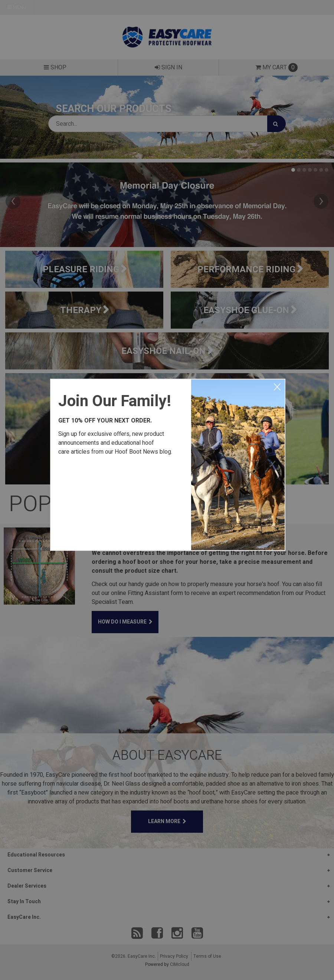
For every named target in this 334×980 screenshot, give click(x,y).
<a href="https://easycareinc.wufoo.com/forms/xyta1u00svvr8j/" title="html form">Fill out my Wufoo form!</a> (121, 501)
